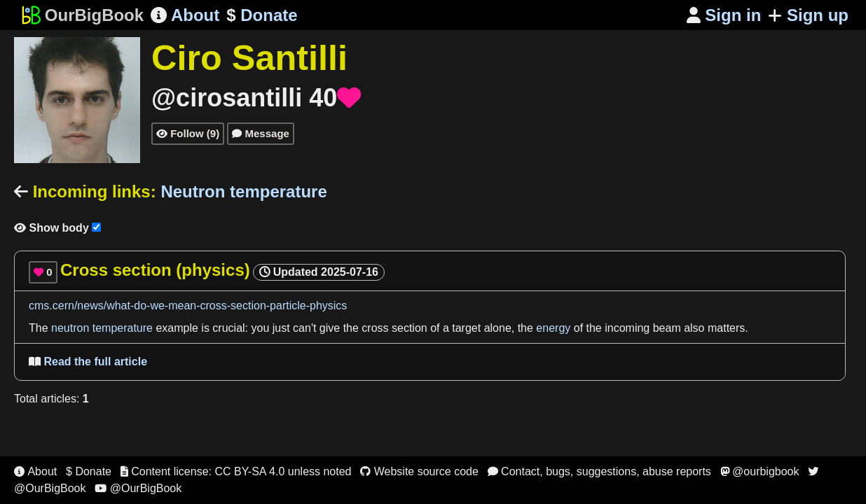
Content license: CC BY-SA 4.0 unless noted (236, 471)
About (185, 15)
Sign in (724, 15)
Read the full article (88, 362)
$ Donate (89, 471)
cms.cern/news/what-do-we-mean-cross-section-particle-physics (188, 306)
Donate (262, 15)
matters (726, 328)
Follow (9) (188, 133)
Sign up (808, 15)
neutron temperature (102, 328)
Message (261, 133)
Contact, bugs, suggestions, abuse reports (599, 471)
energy (553, 328)
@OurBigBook (138, 488)
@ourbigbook (760, 471)
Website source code (419, 471)
